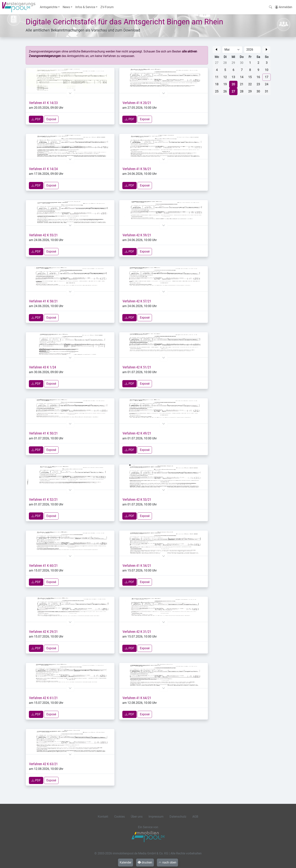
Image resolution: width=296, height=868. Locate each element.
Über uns (137, 817)
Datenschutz (178, 817)
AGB (195, 817)
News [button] (66, 7)
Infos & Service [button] (85, 7)
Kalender (126, 862)
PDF (36, 119)
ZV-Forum (107, 7)
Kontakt (103, 817)
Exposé (51, 119)
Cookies (119, 817)
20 (233, 84)
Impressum (156, 817)
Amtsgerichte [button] (49, 7)
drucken (145, 862)
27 (233, 91)
